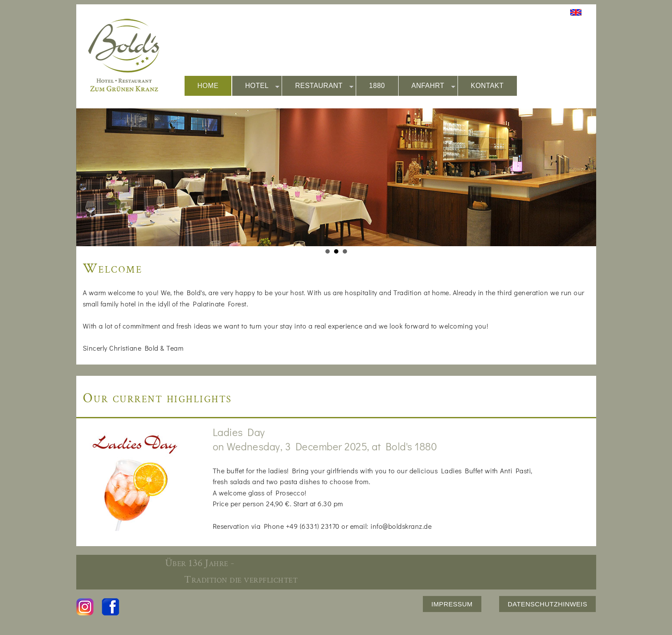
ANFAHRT (433, 86)
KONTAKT (487, 86)
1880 (377, 86)
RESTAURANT (324, 86)
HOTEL (263, 86)
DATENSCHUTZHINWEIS (548, 604)
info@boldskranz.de (401, 526)
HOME (208, 86)
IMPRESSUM (452, 604)
